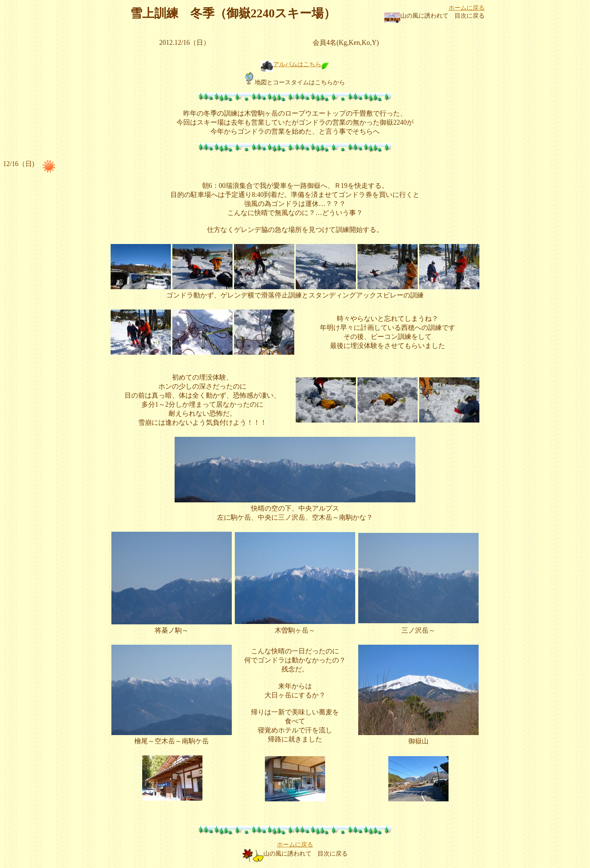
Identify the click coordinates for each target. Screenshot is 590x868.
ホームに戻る (467, 8)
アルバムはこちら (297, 64)
